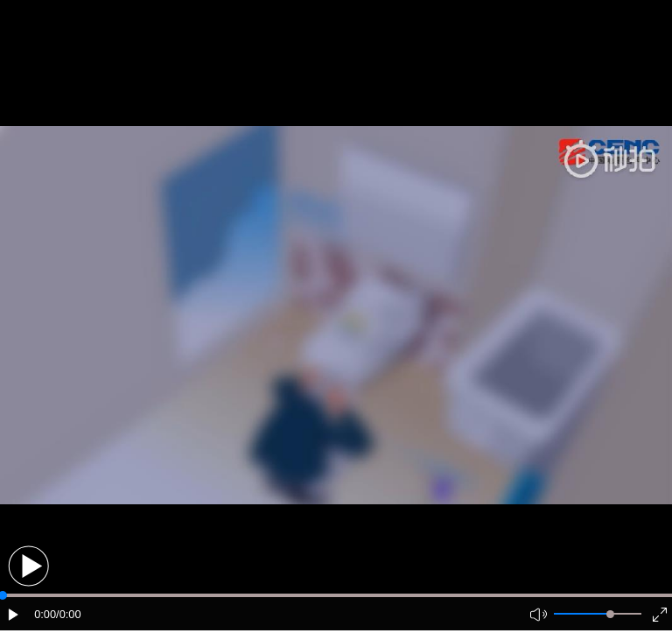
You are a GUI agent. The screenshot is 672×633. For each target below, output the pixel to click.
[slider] (610, 614)
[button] (28, 566)
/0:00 (68, 614)
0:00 (45, 614)
